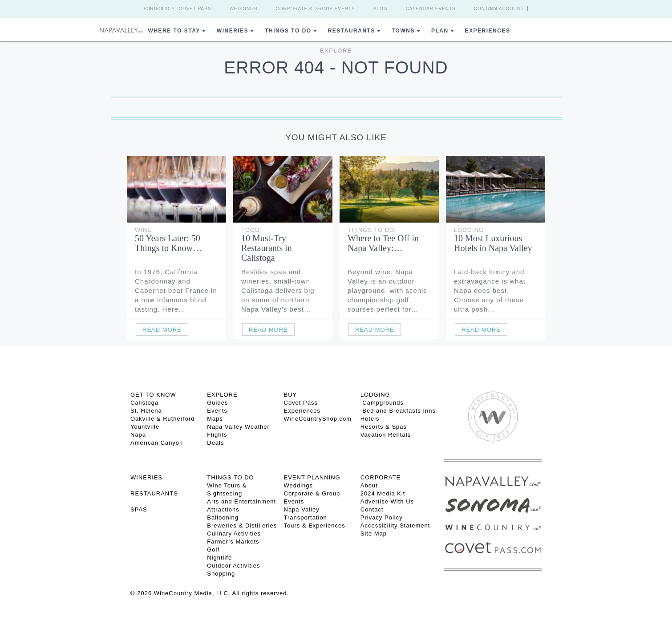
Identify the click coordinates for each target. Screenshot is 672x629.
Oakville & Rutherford (163, 419)
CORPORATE (381, 477)
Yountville (145, 427)
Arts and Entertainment (241, 501)
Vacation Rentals (386, 435)
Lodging (469, 230)
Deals (215, 443)
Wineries (233, 31)
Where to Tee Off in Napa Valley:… (383, 243)
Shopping (221, 574)
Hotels (370, 419)
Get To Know (153, 395)
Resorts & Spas (384, 427)
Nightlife (219, 558)
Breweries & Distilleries (242, 526)
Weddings (244, 9)
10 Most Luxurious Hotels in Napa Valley (493, 243)
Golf (213, 550)
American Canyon (157, 443)
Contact (486, 9)
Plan (440, 31)
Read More (162, 330)
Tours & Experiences (315, 526)
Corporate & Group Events (316, 9)
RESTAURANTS (154, 493)
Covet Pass (195, 9)
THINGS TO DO (230, 477)
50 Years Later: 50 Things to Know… (168, 243)
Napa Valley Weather (238, 427)
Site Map (374, 534)
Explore (336, 51)
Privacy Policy (382, 517)
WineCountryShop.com (318, 419)
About (369, 485)
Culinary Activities (234, 534)
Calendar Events (431, 9)
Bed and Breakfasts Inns (398, 411)
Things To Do (288, 31)
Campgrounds (382, 403)
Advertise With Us (387, 501)
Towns (403, 31)
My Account (507, 9)
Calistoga (144, 403)
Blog (381, 9)
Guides (217, 403)
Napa (138, 435)
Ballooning (223, 517)
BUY (291, 395)
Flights (217, 435)
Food (251, 230)
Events (217, 411)
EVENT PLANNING (312, 477)
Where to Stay (174, 31)
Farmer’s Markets (233, 542)
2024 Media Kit (383, 493)
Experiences (488, 31)
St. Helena (146, 411)
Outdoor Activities (233, 566)
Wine (143, 230)
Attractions (223, 509)
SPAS (139, 509)
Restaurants (352, 31)
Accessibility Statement (395, 526)
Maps (215, 419)
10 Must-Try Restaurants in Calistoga (267, 248)
